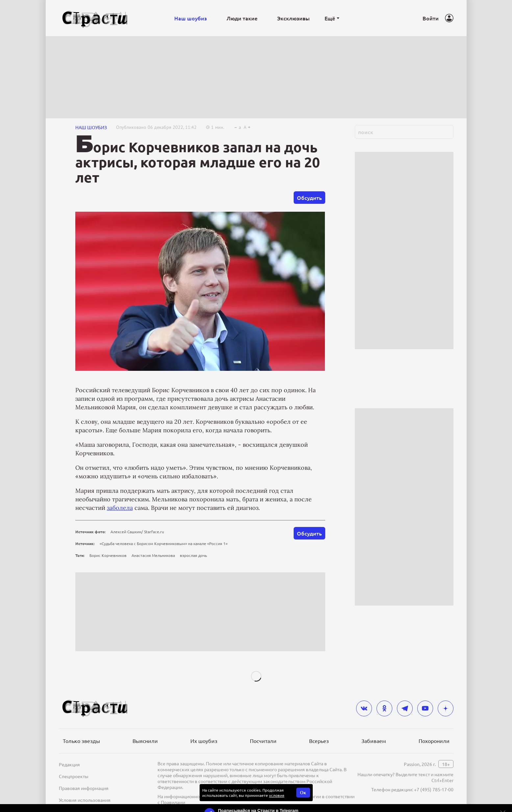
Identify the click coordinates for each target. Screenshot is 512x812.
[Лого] (95, 18)
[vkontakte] (364, 708)
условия (277, 795)
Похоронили (434, 741)
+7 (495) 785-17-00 (434, 789)
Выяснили (145, 741)
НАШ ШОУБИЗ (91, 127)
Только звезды (81, 741)
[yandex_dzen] (446, 708)
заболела (120, 508)
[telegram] (405, 708)
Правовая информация (84, 788)
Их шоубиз (204, 741)
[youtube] (425, 708)
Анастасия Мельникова (153, 555)
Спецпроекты (74, 776)
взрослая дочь (193, 555)
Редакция (69, 764)
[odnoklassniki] (384, 708)
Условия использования (85, 800)
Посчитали (263, 741)
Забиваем (374, 741)
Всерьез (319, 741)
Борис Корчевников (108, 555)
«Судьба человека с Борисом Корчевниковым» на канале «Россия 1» (164, 543)
